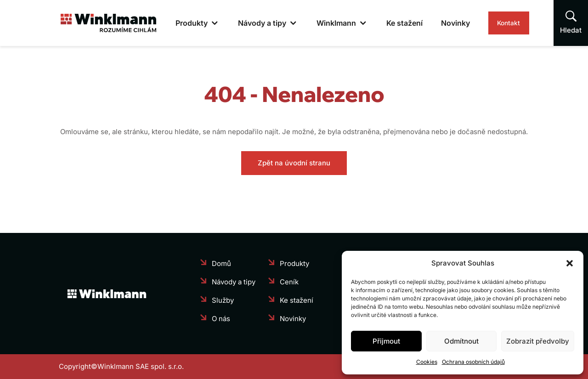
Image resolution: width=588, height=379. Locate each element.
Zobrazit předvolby (538, 341)
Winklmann (317, 23)
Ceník (289, 282)
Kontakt (499, 23)
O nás (221, 319)
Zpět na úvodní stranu (294, 163)
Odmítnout (461, 341)
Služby (223, 300)
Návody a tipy (243, 23)
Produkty (173, 23)
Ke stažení (386, 23)
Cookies (427, 362)
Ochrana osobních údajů (473, 362)
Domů (221, 263)
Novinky (437, 23)
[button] (570, 263)
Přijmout (386, 341)
